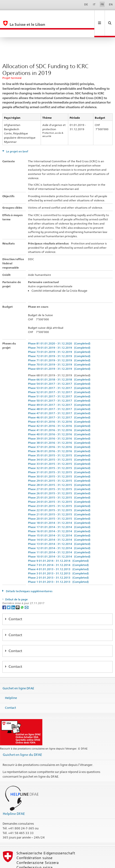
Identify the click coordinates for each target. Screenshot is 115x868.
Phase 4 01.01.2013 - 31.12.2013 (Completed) (58, 553)
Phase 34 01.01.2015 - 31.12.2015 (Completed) (59, 444)
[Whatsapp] (22, 591)
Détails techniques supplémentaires (29, 575)
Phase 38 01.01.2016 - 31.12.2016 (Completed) (59, 427)
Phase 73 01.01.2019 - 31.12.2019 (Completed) (59, 336)
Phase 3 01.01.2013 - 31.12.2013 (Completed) (58, 558)
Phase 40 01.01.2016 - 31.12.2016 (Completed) (59, 419)
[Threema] (18, 591)
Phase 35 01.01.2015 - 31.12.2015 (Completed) (59, 440)
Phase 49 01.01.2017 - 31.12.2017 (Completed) (59, 389)
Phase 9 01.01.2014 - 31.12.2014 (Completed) (58, 545)
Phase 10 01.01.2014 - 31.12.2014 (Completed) (59, 541)
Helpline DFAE (14, 798)
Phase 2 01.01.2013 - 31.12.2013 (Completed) (58, 562)
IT (94, 4)
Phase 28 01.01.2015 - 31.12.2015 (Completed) (59, 469)
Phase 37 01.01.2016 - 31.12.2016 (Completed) (59, 431)
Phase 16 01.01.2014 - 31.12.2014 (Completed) (59, 515)
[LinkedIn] (14, 591)
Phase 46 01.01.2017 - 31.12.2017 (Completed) (59, 402)
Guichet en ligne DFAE (18, 672)
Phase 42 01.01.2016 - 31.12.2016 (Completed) (59, 410)
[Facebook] (5, 591)
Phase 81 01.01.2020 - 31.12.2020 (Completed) (59, 328)
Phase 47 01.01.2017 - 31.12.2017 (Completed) (59, 397)
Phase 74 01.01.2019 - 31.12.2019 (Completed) (59, 332)
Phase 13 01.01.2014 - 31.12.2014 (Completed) (59, 528)
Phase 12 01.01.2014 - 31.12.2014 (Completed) (59, 532)
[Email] (27, 591)
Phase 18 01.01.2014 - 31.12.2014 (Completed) (59, 507)
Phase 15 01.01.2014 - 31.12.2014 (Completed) (59, 520)
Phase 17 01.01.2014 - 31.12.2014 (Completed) (59, 511)
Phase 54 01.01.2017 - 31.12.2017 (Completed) (59, 368)
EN (111, 4)
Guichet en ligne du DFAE (22, 739)
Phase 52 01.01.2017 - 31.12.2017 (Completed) (59, 376)
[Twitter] (9, 591)
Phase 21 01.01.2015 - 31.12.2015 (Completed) (59, 499)
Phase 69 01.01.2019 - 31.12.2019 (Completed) (59, 353)
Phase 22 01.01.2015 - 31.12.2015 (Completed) (59, 494)
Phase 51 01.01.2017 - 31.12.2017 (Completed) (59, 381)
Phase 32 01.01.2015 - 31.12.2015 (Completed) (59, 452)
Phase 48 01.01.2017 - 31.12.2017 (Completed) (59, 393)
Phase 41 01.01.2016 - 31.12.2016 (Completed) (59, 414)
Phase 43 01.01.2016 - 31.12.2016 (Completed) (59, 406)
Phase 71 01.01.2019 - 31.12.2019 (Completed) (59, 345)
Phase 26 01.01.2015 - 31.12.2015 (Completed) (59, 478)
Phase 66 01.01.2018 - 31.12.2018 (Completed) (59, 364)
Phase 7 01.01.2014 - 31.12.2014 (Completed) (58, 549)
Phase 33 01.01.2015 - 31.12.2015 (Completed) (59, 448)
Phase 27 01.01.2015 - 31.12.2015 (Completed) (59, 473)
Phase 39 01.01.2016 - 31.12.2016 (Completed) (59, 423)
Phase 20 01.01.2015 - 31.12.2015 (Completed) (59, 503)
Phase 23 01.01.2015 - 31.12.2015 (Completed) (59, 490)
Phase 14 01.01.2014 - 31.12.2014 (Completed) (59, 524)
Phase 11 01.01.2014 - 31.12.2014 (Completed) (59, 537)
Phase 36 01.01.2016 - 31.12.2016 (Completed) (59, 435)
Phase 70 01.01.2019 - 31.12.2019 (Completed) (59, 349)
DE (86, 4)
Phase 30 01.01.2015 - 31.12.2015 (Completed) (59, 461)
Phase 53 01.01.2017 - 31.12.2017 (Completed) (59, 372)
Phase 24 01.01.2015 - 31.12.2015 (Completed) (59, 486)
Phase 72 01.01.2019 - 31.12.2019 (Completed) (59, 340)
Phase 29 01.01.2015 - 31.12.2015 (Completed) (59, 465)
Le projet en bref (17, 136)
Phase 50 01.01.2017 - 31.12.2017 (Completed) (59, 385)
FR (102, 4)
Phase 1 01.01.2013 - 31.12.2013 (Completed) (58, 566)
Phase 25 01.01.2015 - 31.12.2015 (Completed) (59, 482)
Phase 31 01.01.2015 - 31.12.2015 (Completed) (59, 456)
